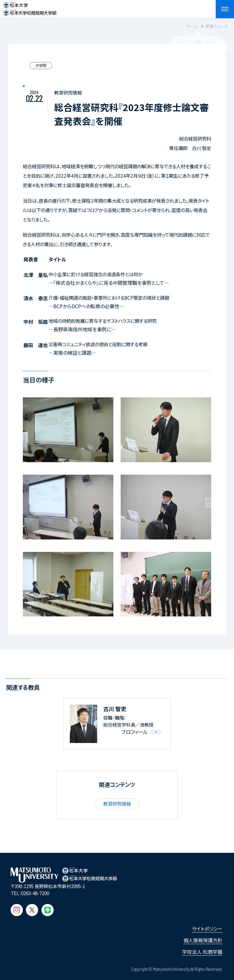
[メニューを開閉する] (225, 9)
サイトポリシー (207, 929)
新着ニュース (217, 26)
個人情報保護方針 (203, 940)
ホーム (192, 26)
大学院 (41, 65)
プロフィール (135, 732)
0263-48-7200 (35, 893)
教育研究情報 (117, 804)
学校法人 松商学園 (202, 952)
